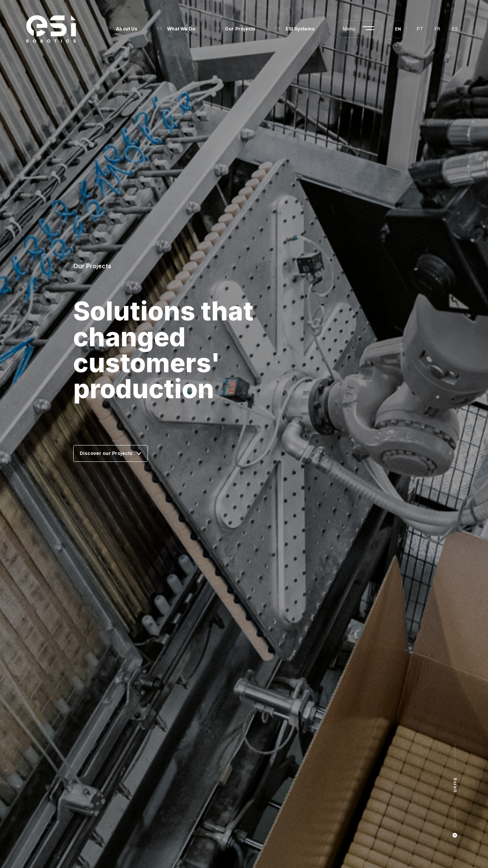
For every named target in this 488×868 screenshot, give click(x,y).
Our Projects (240, 29)
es (455, 29)
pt (420, 29)
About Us (127, 29)
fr (437, 29)
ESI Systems (300, 29)
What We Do (181, 29)
